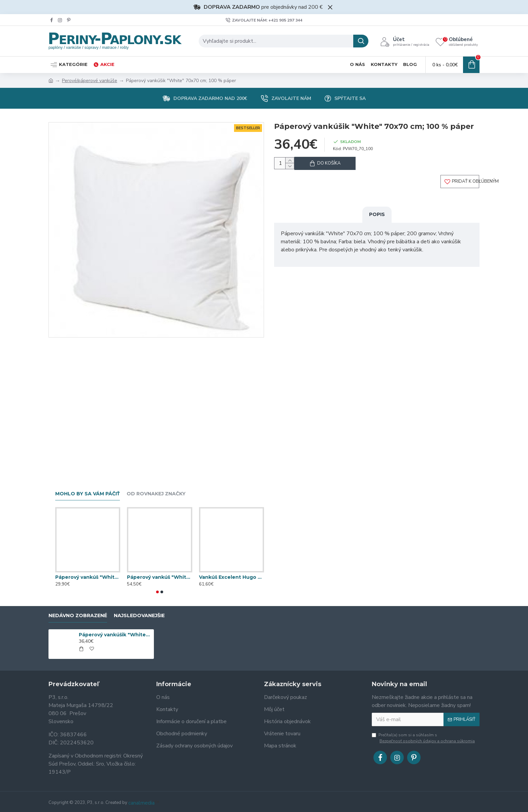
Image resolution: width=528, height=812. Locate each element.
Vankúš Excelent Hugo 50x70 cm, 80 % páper (232, 577)
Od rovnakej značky (156, 494)
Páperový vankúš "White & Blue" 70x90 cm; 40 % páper (88, 577)
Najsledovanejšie (139, 616)
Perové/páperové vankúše (90, 81)
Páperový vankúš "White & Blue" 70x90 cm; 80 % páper (159, 577)
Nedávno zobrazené (78, 616)
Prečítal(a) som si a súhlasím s (424, 738)
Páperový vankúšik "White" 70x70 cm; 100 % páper (115, 635)
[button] (158, 592)
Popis (377, 220)
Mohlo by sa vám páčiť (88, 494)
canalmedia (141, 803)
